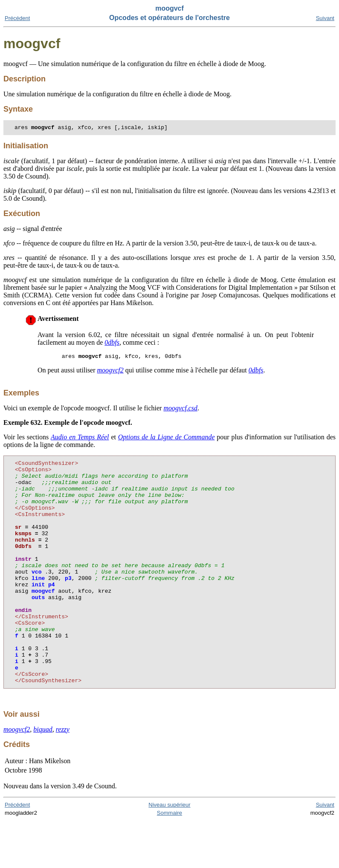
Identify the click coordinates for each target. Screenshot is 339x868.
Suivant (325, 18)
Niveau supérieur (169, 852)
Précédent (17, 18)
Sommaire (169, 860)
